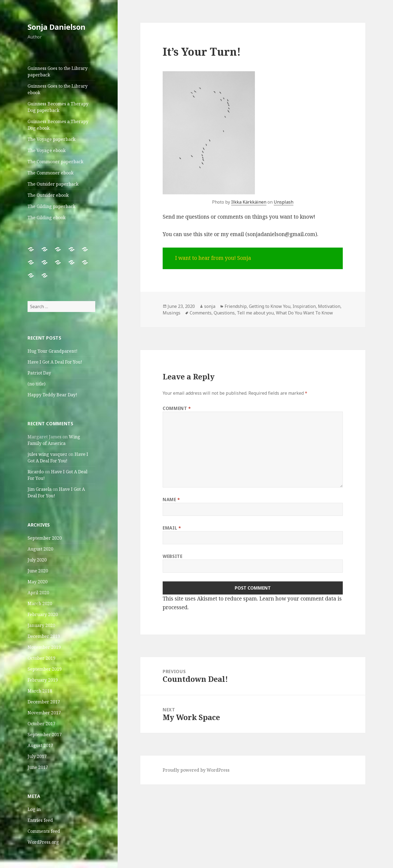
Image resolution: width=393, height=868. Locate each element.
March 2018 (40, 691)
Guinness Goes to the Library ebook (58, 89)
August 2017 (40, 745)
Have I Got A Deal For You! (55, 362)
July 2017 (37, 756)
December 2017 (44, 702)
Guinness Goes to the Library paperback (58, 72)
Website (172, 556)
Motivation (329, 306)
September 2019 (45, 669)
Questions (224, 313)
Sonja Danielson (56, 27)
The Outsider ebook (48, 195)
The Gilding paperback (52, 206)
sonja (210, 306)
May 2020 (38, 582)
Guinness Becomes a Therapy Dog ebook (58, 125)
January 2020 (41, 625)
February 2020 (43, 614)
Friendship (236, 306)
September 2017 (45, 735)
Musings (172, 313)
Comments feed (44, 831)
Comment (177, 408)
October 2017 (41, 724)
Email (172, 528)
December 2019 (44, 636)
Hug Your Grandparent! (53, 351)
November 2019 (44, 647)
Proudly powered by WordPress (196, 770)
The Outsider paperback (53, 184)
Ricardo (36, 472)
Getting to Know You (270, 306)
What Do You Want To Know (304, 313)
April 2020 (38, 593)
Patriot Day (39, 373)
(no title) (36, 384)
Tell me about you (255, 313)
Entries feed (40, 820)
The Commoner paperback (56, 162)
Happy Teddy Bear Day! (52, 395)
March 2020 (40, 604)
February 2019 (43, 680)
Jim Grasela (40, 489)
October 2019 (41, 658)
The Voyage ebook (47, 150)
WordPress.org (43, 842)
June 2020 (38, 571)
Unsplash (284, 202)
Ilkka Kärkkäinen (249, 202)
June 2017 (38, 767)
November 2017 (44, 713)
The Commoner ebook (51, 173)
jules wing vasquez (47, 454)
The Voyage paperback (52, 139)
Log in (34, 809)
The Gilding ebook (47, 218)
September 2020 (45, 538)
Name (171, 500)
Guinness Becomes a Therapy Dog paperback (58, 107)
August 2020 (40, 549)
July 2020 (37, 560)
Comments (201, 313)
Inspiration (304, 306)
